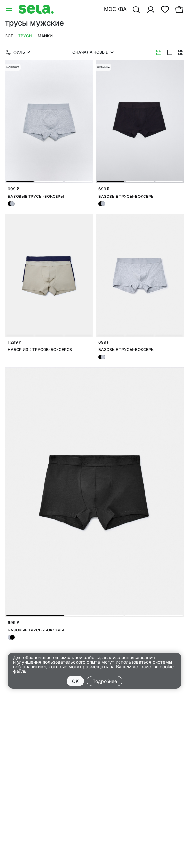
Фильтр (18, 52)
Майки (45, 36)
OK (75, 681)
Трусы (25, 36)
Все (9, 36)
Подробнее (105, 681)
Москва (115, 9)
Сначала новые (93, 52)
